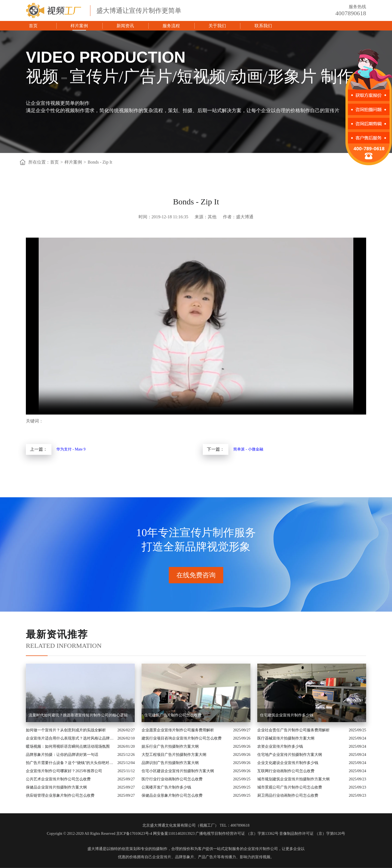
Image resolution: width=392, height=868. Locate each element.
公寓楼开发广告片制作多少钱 (166, 787)
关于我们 (217, 26)
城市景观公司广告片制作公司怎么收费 (290, 787)
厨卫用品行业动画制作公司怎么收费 (288, 795)
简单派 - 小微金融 (248, 449)
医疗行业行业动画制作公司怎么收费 (172, 779)
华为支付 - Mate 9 (71, 449)
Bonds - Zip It (100, 162)
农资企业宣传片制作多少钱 (280, 746)
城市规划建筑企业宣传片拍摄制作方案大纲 (293, 779)
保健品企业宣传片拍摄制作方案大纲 (56, 787)
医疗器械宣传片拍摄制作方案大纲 (286, 738)
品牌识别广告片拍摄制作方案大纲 (170, 763)
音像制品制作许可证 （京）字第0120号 (312, 834)
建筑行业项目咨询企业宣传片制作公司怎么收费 (182, 738)
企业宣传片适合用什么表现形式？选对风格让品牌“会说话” (70, 738)
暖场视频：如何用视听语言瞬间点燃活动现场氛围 (68, 746)
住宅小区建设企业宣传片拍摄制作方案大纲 (178, 771)
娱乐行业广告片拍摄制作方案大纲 (170, 746)
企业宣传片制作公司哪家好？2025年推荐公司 (64, 771)
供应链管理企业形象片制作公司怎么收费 (60, 795)
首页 (33, 26)
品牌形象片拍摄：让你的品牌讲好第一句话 (62, 755)
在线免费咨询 (196, 575)
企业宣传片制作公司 (261, 849)
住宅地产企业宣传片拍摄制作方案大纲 (290, 755)
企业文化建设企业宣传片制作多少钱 (288, 763)
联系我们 (263, 26)
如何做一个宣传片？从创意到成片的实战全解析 (66, 730)
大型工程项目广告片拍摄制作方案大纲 (174, 755)
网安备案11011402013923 (174, 834)
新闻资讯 (125, 26)
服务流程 (171, 26)
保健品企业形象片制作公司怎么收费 (172, 795)
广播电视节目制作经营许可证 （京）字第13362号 (237, 834)
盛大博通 (95, 849)
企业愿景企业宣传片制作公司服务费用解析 (178, 730)
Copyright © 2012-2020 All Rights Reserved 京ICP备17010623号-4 (99, 834)
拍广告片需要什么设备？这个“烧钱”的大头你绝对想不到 (70, 763)
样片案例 (79, 26)
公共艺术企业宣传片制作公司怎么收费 (58, 779)
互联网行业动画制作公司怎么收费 (286, 771)
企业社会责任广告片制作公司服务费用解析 (293, 730)
